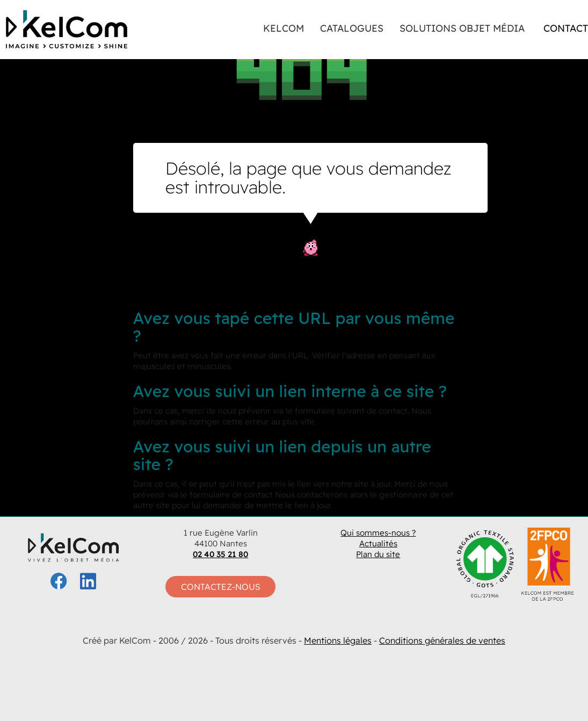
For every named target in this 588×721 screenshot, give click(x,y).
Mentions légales (338, 640)
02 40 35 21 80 (220, 554)
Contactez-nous (221, 587)
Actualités (378, 543)
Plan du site (378, 554)
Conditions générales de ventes (442, 640)
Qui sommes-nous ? (378, 533)
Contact (566, 28)
